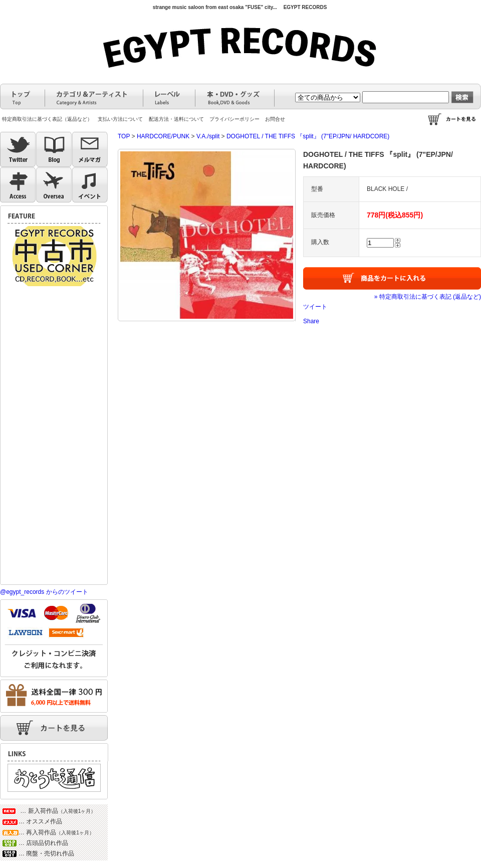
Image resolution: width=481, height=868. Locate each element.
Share (311, 321)
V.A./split (208, 136)
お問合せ (275, 119)
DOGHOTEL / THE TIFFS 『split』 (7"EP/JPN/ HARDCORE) (308, 136)
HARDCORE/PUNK (163, 136)
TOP (124, 136)
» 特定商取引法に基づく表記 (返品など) (428, 297)
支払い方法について (120, 119)
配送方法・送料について (176, 119)
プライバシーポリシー (234, 119)
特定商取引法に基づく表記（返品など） (47, 119)
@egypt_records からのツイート (44, 592)
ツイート (315, 307)
